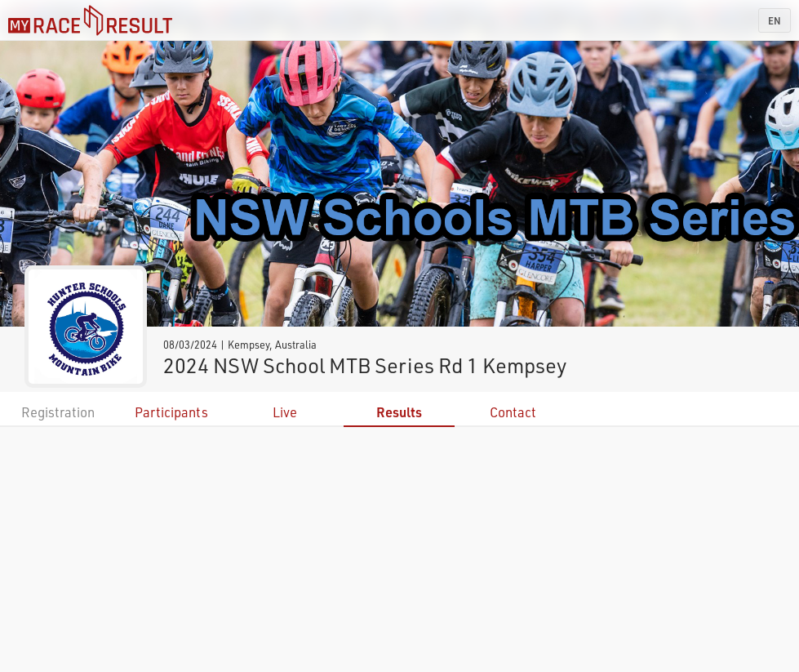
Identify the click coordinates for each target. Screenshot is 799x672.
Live (285, 412)
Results (399, 412)
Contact (513, 412)
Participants (171, 412)
